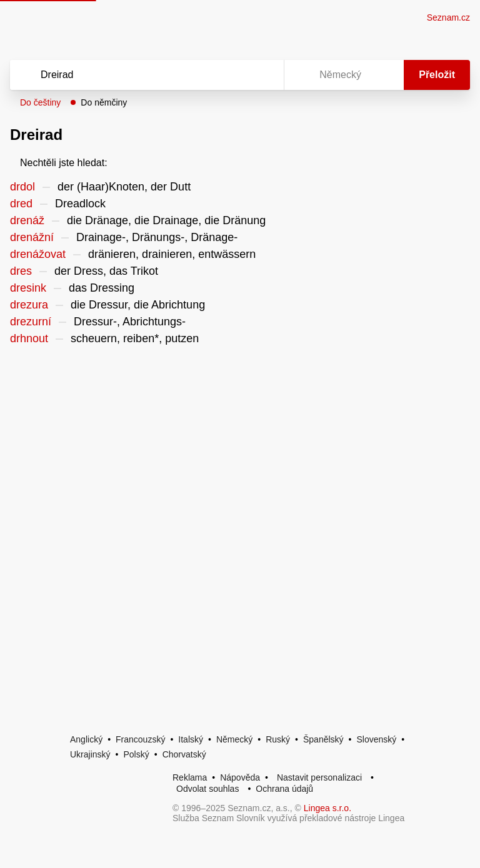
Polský (136, 754)
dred (21, 204)
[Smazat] (235, 75)
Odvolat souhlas (207, 789)
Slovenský (376, 739)
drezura (29, 305)
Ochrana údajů (284, 789)
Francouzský (140, 739)
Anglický (86, 739)
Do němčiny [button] (104, 102)
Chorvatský (184, 754)
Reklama (190, 777)
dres (21, 271)
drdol (22, 187)
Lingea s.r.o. (327, 808)
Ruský (278, 739)
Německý (234, 739)
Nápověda (240, 777)
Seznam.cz (448, 17)
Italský (191, 739)
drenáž (27, 220)
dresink (28, 288)
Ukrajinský (90, 754)
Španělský (323, 739)
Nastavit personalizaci (319, 777)
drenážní (32, 237)
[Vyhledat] (131, 75)
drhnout (29, 338)
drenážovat (38, 254)
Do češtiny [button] (40, 102)
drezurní (31, 322)
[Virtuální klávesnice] (262, 75)
